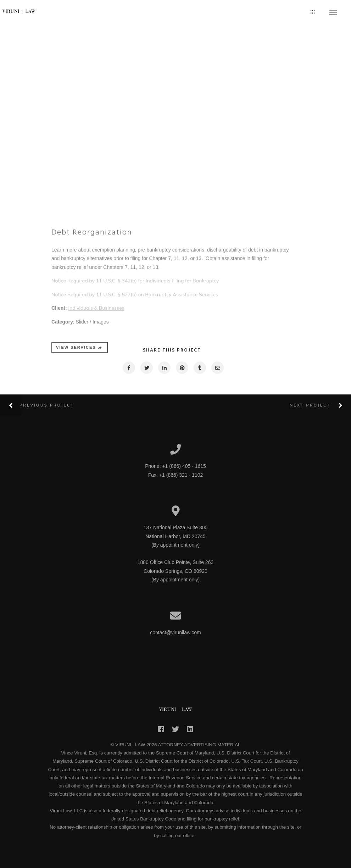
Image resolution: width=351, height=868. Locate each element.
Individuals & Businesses (96, 359)
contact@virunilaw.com (175, 632)
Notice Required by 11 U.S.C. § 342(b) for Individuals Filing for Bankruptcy (135, 331)
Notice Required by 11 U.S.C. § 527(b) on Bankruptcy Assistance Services (135, 345)
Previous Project (47, 405)
